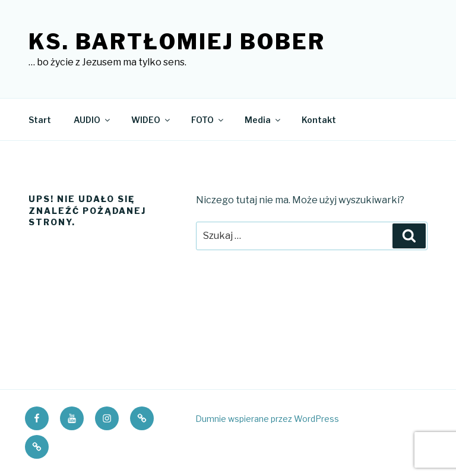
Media (263, 120)
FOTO (208, 120)
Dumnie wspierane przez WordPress (267, 419)
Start (40, 120)
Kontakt (319, 120)
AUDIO (93, 120)
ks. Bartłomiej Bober (177, 42)
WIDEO (151, 120)
